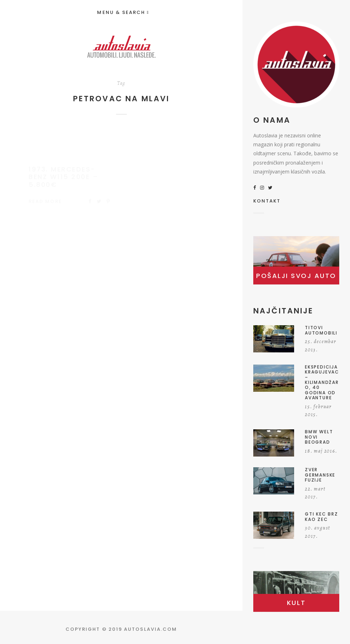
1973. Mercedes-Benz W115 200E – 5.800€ (64, 170)
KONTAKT (267, 201)
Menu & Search (123, 12)
